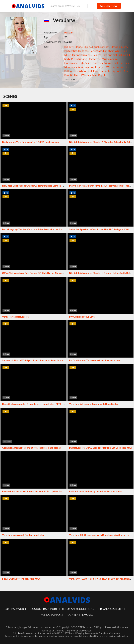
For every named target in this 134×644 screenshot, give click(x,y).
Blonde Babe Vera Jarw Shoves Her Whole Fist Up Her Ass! (33, 491)
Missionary (71, 67)
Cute (82, 63)
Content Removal (80, 615)
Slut (90, 71)
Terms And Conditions (78, 609)
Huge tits (83, 51)
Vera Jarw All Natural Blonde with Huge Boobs (93, 404)
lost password (15, 609)
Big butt (69, 47)
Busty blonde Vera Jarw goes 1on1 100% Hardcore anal (31, 142)
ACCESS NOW (109, 6)
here (20, 633)
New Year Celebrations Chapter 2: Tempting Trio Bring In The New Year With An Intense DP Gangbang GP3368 (59, 186)
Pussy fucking (79, 59)
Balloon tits (71, 71)
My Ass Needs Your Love (82, 317)
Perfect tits (71, 51)
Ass (126, 71)
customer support (44, 609)
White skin (121, 51)
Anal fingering (86, 67)
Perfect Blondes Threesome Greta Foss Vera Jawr (95, 360)
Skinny (87, 47)
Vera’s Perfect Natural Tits (16, 317)
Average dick (111, 63)
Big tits (102, 75)
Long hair (108, 51)
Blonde (79, 47)
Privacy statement (112, 609)
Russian (69, 32)
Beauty (97, 55)
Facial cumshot (101, 47)
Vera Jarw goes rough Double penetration (24, 535)
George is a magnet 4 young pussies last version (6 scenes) (32, 448)
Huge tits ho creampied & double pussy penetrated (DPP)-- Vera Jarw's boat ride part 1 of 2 (49, 404)
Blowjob (115, 47)
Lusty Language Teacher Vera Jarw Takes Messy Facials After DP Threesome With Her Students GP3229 (56, 229)
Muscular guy (109, 59)
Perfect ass (96, 51)
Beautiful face (72, 75)
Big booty (117, 71)
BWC (108, 67)
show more (71, 79)
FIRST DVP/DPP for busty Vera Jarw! (21, 579)
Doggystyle (94, 59)
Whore (83, 71)
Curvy (124, 47)
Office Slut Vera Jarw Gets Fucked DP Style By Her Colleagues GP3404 (39, 273)
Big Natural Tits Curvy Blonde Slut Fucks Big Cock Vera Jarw (100, 448)
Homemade (71, 63)
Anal (95, 75)
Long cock (97, 63)
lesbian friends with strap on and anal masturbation (96, 491)
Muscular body (73, 55)
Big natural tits (120, 67)
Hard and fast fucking (114, 55)
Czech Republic (102, 71)
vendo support (52, 615)
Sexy (88, 63)
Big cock (124, 63)
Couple (99, 67)
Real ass (87, 55)
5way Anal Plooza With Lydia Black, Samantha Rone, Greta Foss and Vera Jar (42, 360)
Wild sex (86, 75)
